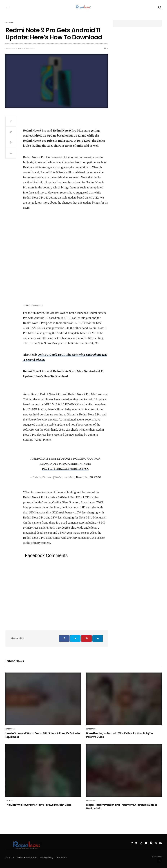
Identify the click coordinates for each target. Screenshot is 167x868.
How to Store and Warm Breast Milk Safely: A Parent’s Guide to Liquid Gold (43, 735)
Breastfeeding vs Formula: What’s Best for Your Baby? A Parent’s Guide (120, 735)
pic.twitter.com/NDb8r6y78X (65, 469)
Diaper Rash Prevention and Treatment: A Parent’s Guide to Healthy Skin (122, 807)
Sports (9, 800)
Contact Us (61, 858)
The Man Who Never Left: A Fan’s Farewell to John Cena (38, 805)
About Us (10, 858)
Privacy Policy (46, 858)
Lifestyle (10, 729)
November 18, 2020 (88, 477)
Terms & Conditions (27, 858)
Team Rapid (10, 48)
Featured (10, 23)
